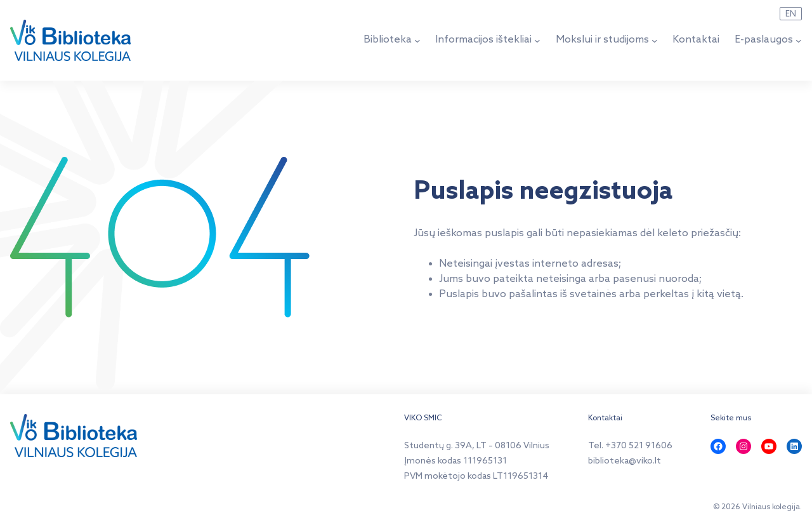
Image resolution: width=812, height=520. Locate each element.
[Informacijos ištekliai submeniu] (537, 40)
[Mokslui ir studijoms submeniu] (655, 40)
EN (791, 14)
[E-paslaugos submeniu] (799, 40)
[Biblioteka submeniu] (417, 40)
